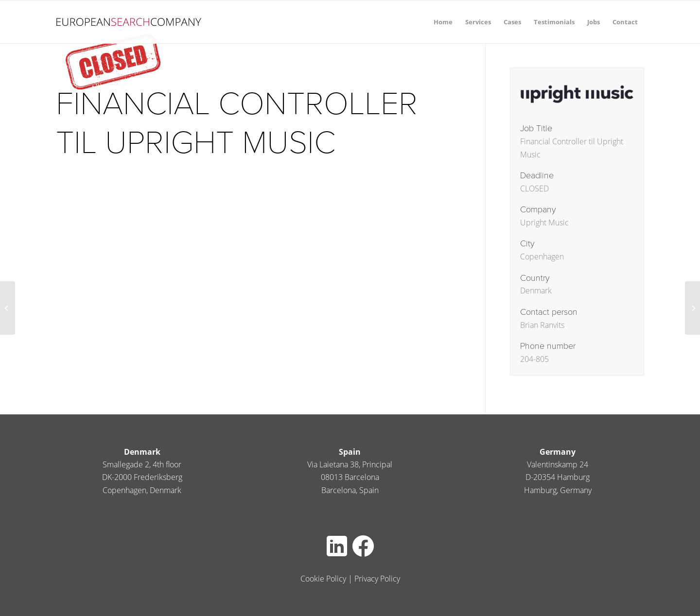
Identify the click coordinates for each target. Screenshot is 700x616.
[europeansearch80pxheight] (129, 22)
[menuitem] (443, 22)
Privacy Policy (377, 579)
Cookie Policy (323, 579)
